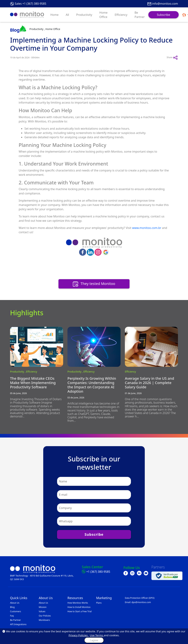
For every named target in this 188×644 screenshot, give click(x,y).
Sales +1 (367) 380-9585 (30, 4)
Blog (12, 607)
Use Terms (97, 635)
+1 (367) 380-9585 (98, 572)
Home (55, 15)
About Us (15, 603)
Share (172, 58)
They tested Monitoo (94, 284)
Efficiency (121, 15)
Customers (16, 611)
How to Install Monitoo (79, 607)
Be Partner (140, 15)
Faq (12, 616)
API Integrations (18, 624)
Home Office (104, 15)
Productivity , (18, 372)
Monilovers (44, 620)
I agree (94, 640)
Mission (43, 607)
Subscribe (164, 15)
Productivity (84, 15)
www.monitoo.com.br (147, 228)
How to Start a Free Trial (80, 611)
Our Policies (45, 616)
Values (42, 611)
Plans (99, 603)
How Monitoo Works (78, 603)
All (67, 15)
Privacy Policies (78, 635)
